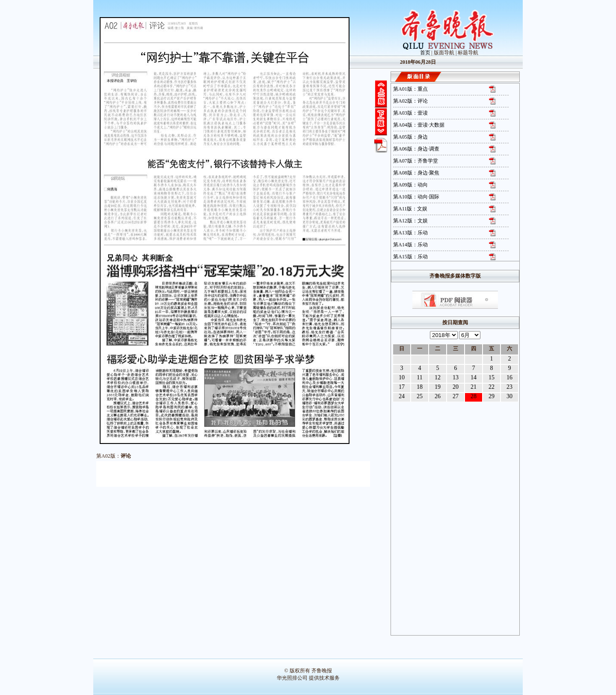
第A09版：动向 (410, 185)
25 (420, 396)
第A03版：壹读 (410, 113)
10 (402, 377)
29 (492, 396)
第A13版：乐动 (410, 233)
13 (456, 377)
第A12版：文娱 (410, 221)
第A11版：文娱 (410, 209)
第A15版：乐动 (410, 257)
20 (456, 387)
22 (492, 387)
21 (474, 387)
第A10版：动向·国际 (416, 197)
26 (438, 396)
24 (402, 396)
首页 (425, 53)
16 (509, 377)
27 (456, 396)
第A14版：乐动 (410, 245)
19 (438, 387)
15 (492, 377)
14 (474, 377)
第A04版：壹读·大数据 (419, 125)
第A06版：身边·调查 (416, 149)
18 (420, 387)
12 (438, 377)
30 (509, 396)
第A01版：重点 (410, 89)
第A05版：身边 (410, 137)
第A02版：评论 (410, 101)
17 (402, 387)
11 (419, 377)
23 (509, 387)
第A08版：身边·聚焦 (416, 173)
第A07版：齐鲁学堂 (416, 161)
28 (474, 396)
